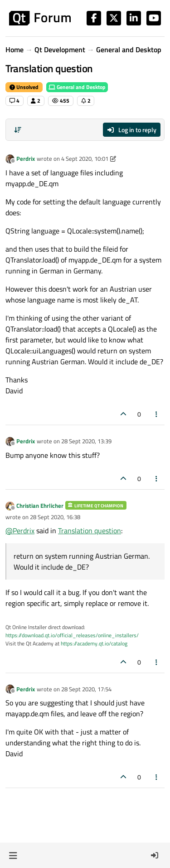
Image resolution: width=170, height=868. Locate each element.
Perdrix (26, 159)
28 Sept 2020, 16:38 (55, 517)
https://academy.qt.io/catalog (94, 643)
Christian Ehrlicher (40, 506)
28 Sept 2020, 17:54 (86, 689)
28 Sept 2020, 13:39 (86, 441)
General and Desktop (77, 87)
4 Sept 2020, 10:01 (85, 159)
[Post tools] (157, 414)
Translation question (90, 531)
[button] (13, 855)
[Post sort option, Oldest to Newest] (18, 130)
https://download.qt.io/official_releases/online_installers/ (72, 635)
